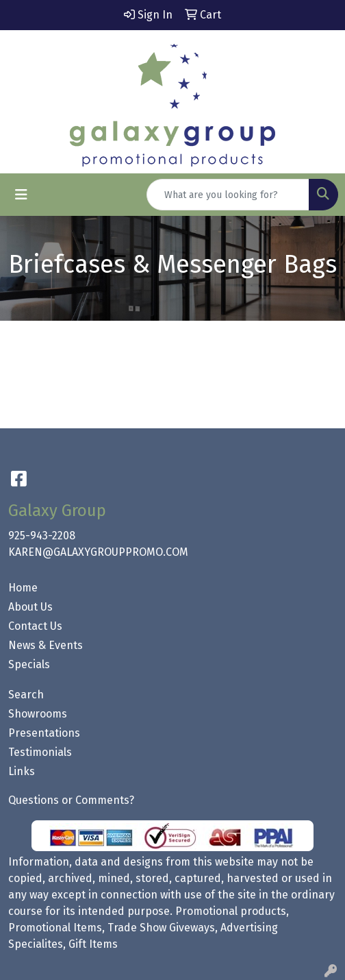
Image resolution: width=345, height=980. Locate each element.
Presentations (44, 733)
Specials (29, 664)
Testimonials (40, 752)
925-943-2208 (42, 536)
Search (26, 695)
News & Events (46, 645)
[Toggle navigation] (21, 195)
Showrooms (38, 714)
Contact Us (35, 626)
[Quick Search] (228, 195)
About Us (30, 607)
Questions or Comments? (71, 800)
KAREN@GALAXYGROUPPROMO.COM (98, 552)
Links (22, 771)
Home (23, 588)
